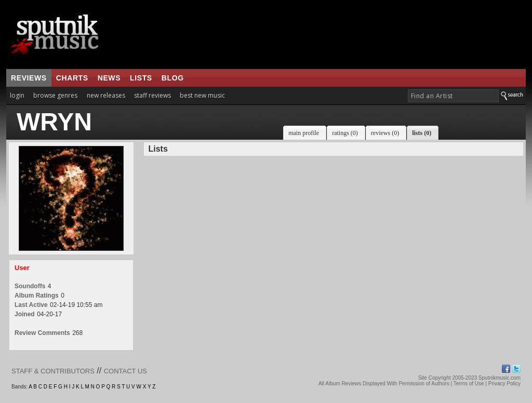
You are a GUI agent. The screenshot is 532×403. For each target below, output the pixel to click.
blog (173, 78)
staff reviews (152, 95)
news (109, 78)
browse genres (55, 95)
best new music (202, 95)
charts (72, 78)
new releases (106, 95)
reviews (29, 78)
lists (141, 78)
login (17, 95)
